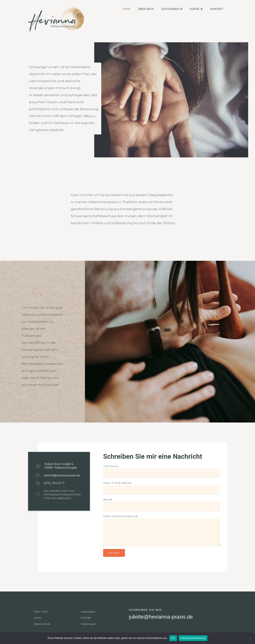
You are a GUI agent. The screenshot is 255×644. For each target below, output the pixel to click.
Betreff (162, 503)
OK (173, 638)
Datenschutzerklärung (193, 638)
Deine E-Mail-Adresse (162, 487)
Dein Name (162, 470)
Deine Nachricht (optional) (162, 518)
